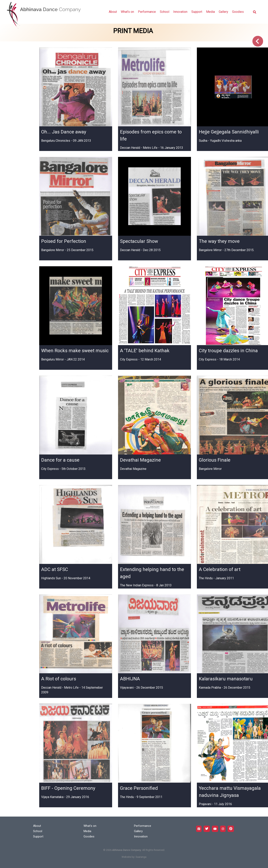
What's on (127, 12)
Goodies (238, 12)
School (165, 12)
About (113, 12)
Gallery (223, 12)
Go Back (258, 41)
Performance (147, 12)
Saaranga (141, 857)
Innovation (180, 12)
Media (210, 12)
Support (197, 12)
